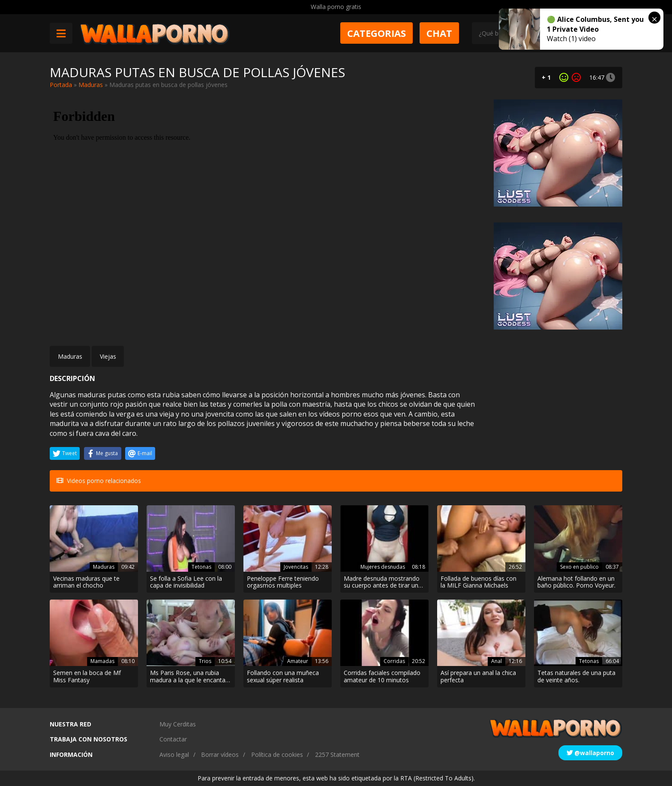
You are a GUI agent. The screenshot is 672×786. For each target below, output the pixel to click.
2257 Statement (337, 754)
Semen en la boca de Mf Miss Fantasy (87, 677)
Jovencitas (296, 567)
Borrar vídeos (220, 754)
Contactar (173, 739)
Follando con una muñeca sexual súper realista (283, 677)
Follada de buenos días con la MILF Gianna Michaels (478, 582)
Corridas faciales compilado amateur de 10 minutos (382, 677)
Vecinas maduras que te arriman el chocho (86, 582)
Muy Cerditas (178, 724)
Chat (439, 33)
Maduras (91, 85)
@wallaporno (590, 753)
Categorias (376, 33)
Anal (496, 661)
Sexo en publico (579, 567)
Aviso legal (174, 754)
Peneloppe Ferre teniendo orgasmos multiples (283, 582)
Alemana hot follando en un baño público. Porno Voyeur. (576, 582)
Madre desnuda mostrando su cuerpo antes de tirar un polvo (382, 582)
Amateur (298, 661)
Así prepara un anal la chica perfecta (478, 677)
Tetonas (201, 567)
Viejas (108, 356)
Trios (205, 661)
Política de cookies (277, 754)
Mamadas (102, 661)
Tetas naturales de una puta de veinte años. (576, 677)
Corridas (394, 661)
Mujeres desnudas (383, 567)
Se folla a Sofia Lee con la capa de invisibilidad (186, 582)
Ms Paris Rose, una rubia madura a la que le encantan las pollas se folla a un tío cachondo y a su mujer (189, 677)
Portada (61, 85)
